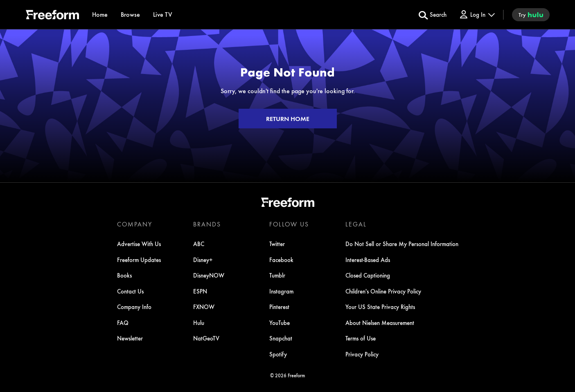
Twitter (277, 244)
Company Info (134, 307)
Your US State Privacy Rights (380, 307)
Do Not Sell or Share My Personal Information (402, 244)
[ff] (52, 16)
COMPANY (135, 224)
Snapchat (281, 338)
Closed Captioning (368, 275)
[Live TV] (163, 15)
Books (124, 275)
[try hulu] (531, 15)
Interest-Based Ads (368, 260)
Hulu (199, 323)
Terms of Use (361, 338)
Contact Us (130, 291)
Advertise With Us (139, 244)
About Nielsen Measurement (380, 323)
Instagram (281, 291)
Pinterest (279, 307)
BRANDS (207, 224)
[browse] (130, 15)
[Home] (100, 15)
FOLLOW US (289, 224)
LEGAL (356, 224)
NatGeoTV (206, 338)
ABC (199, 244)
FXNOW (204, 307)
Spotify (278, 354)
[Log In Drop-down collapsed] (477, 15)
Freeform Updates (139, 260)
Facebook (281, 260)
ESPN (200, 291)
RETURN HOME (288, 119)
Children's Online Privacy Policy (383, 291)
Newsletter (130, 338)
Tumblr (277, 275)
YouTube (280, 323)
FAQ (123, 323)
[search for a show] (433, 15)
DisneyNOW (209, 275)
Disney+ (203, 260)
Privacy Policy (362, 354)
